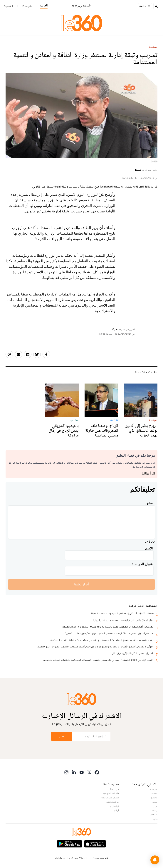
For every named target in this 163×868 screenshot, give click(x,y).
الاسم (149, 548)
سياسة (153, 47)
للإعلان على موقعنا (110, 798)
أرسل (62, 736)
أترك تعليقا (81, 584)
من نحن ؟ (114, 789)
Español (8, 6)
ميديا (155, 806)
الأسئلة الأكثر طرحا (110, 793)
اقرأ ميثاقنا (148, 473)
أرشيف (116, 810)
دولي (155, 819)
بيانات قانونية (113, 802)
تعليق (149, 503)
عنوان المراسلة (142, 564)
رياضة (155, 810)
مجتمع (154, 798)
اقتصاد (154, 793)
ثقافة (155, 802)
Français (27, 6)
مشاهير (154, 815)
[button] (155, 860)
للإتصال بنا (114, 806)
